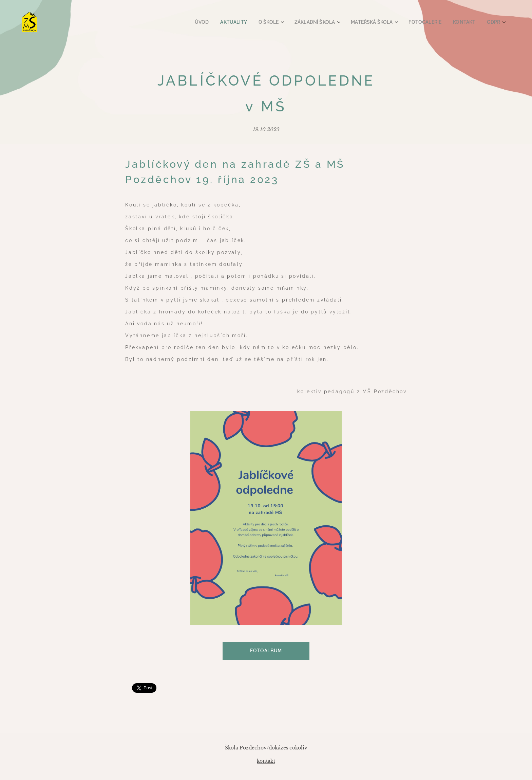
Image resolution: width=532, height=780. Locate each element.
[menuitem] (217, 22)
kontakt (266, 761)
